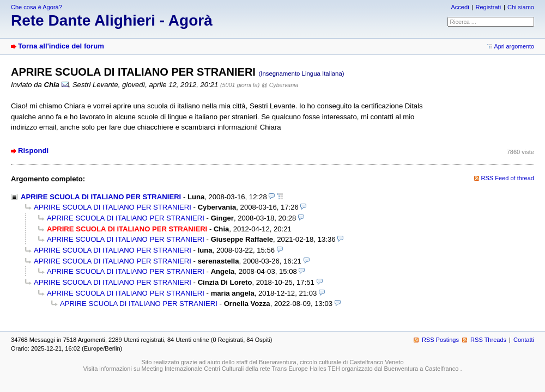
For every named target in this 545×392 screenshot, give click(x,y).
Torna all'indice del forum (61, 46)
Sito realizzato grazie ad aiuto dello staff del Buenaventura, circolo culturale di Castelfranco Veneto (272, 362)
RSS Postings (440, 340)
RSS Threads (488, 340)
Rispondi (33, 151)
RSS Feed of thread (508, 178)
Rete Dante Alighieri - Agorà (112, 20)
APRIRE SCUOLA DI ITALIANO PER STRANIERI (101, 197)
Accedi (460, 7)
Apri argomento (514, 46)
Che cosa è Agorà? (37, 7)
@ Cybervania (280, 85)
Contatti (524, 340)
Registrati (488, 7)
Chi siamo (521, 7)
